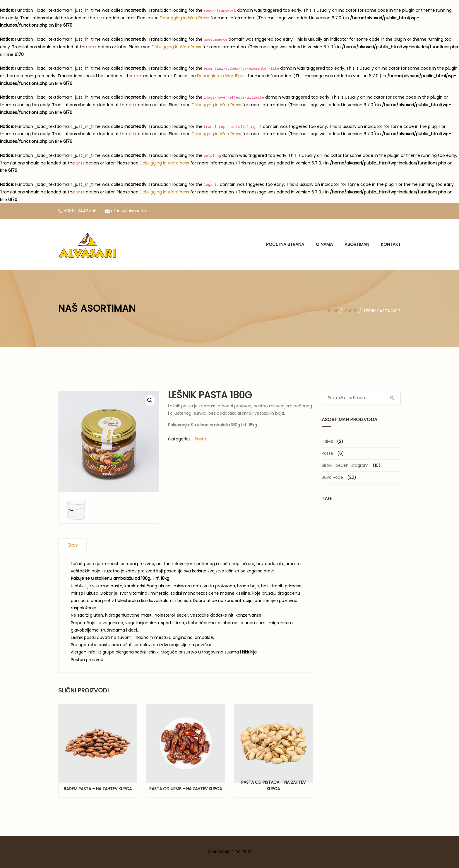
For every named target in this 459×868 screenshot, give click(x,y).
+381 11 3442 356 (77, 211)
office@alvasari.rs (126, 211)
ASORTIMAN (357, 244)
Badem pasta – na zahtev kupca (98, 789)
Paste (351, 311)
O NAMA (324, 244)
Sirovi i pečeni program (345, 465)
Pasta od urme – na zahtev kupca (186, 789)
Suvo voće (332, 477)
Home (332, 311)
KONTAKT (391, 244)
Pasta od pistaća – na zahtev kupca (273, 785)
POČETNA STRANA (285, 244)
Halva (327, 441)
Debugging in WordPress (185, 18)
